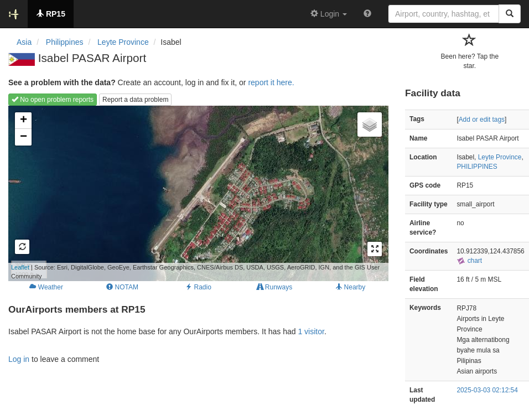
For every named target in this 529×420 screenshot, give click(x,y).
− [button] (24, 137)
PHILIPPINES (477, 167)
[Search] (510, 14)
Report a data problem (135, 100)
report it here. (271, 82)
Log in (19, 359)
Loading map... (194, 193)
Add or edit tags (482, 120)
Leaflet (20, 267)
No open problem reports (53, 100)
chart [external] (469, 261)
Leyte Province (500, 157)
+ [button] (24, 121)
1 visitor (311, 331)
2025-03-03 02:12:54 (487, 390)
